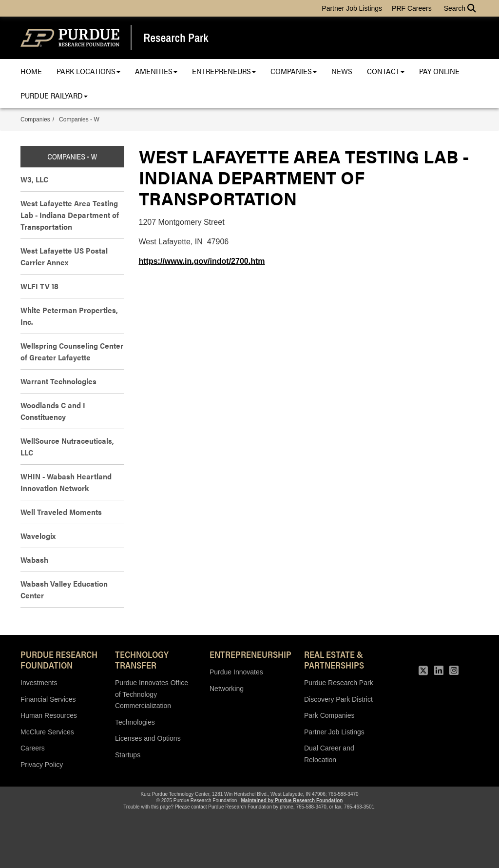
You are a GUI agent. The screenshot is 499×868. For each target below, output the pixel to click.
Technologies (135, 722)
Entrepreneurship (249, 654)
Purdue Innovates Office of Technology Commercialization (152, 694)
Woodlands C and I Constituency (53, 411)
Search (460, 8)
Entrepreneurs (224, 71)
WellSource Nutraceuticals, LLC (67, 446)
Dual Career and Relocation (329, 754)
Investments (39, 683)
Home (31, 71)
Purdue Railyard (54, 95)
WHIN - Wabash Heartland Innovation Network (66, 482)
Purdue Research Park (339, 683)
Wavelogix (38, 536)
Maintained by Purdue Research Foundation (292, 800)
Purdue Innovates (236, 672)
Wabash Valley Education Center (64, 589)
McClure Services (47, 732)
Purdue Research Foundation (59, 659)
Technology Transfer (142, 659)
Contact (386, 71)
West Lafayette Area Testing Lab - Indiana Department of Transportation (70, 215)
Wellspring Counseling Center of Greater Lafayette (72, 351)
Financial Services (48, 699)
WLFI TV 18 (39, 286)
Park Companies (329, 715)
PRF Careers (412, 8)
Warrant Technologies (58, 381)
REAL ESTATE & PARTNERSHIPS (334, 659)
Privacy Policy (42, 765)
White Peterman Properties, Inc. (69, 316)
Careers (33, 748)
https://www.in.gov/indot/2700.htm (202, 261)
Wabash (34, 560)
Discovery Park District (338, 699)
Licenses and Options (148, 738)
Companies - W (79, 119)
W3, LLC (34, 179)
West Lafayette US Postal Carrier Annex (64, 256)
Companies (294, 71)
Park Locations (88, 71)
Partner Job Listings (352, 8)
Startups (128, 755)
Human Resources (49, 715)
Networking (227, 689)
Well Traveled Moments (61, 512)
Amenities (156, 71)
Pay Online (439, 71)
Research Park (176, 38)
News (342, 71)
